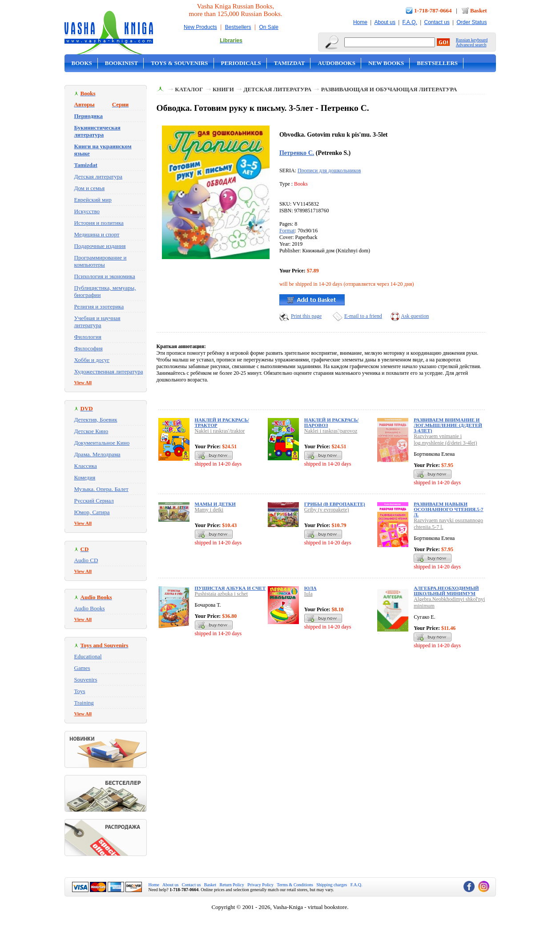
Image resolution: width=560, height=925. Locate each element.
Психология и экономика (105, 276)
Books (82, 63)
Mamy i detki (209, 510)
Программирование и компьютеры (101, 261)
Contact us (437, 22)
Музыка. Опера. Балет (101, 489)
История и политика (99, 223)
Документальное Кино (102, 443)
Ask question (415, 316)
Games (82, 668)
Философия (89, 348)
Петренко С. (297, 153)
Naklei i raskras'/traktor (220, 431)
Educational (88, 656)
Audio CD (86, 560)
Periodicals (241, 63)
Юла (310, 588)
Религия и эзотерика (99, 306)
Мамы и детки (215, 504)
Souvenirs (86, 680)
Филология (88, 337)
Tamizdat (290, 63)
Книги (223, 89)
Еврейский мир (93, 200)
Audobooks (336, 63)
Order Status (471, 22)
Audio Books (90, 608)
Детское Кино (91, 431)
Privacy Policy (260, 885)
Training (84, 703)
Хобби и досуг (92, 360)
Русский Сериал (94, 501)
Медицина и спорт (97, 234)
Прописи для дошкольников (329, 170)
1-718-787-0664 (433, 10)
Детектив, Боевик (96, 420)
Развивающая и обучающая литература (389, 89)
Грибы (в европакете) (335, 504)
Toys (80, 691)
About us (385, 22)
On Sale (269, 27)
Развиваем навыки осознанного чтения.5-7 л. (448, 509)
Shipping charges (332, 885)
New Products (200, 27)
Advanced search (471, 45)
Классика (86, 466)
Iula (308, 594)
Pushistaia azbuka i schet (222, 594)
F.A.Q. (410, 22)
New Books (386, 63)
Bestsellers (238, 27)
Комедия (85, 477)
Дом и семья (90, 188)
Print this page (306, 316)
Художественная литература (109, 371)
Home (360, 22)
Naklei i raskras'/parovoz (331, 431)
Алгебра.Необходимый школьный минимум (446, 591)
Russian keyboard (472, 40)
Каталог (189, 89)
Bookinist (121, 63)
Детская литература (99, 176)
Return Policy (232, 885)
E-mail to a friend (363, 316)
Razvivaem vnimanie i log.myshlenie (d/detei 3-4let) (445, 440)
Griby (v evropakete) (327, 510)
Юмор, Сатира (92, 512)
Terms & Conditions (295, 885)
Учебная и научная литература (97, 322)
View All (83, 382)
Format (287, 231)
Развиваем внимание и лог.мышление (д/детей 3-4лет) (448, 425)
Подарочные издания (100, 246)
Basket (479, 10)
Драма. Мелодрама (97, 454)
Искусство (87, 211)
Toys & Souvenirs (179, 63)
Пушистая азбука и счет (230, 588)
